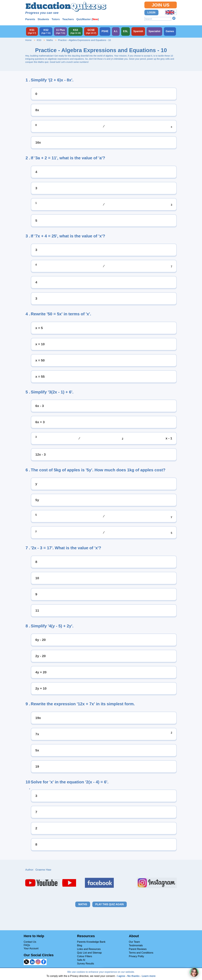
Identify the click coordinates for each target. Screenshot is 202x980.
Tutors (56, 19)
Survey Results (86, 964)
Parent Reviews (138, 949)
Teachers (68, 19)
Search (174, 18)
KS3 (39, 40)
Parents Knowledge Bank (91, 942)
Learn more (149, 976)
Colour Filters (85, 956)
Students (43, 19)
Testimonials (136, 945)
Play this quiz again (110, 904)
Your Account (31, 948)
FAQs (27, 945)
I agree (121, 976)
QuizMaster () (88, 19)
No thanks (133, 976)
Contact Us (30, 942)
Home (28, 40)
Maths (50, 40)
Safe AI (81, 960)
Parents (30, 19)
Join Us (160, 5)
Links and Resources (89, 949)
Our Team (134, 942)
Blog (80, 945)
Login (151, 13)
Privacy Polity (137, 956)
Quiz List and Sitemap (89, 953)
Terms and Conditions (141, 953)
